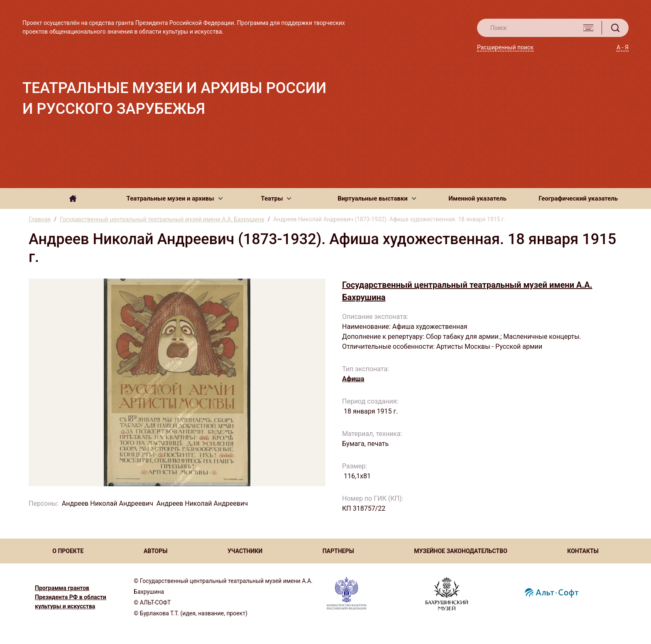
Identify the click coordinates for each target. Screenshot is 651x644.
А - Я (623, 47)
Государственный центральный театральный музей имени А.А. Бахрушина (162, 219)
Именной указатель (477, 198)
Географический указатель (578, 198)
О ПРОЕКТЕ (68, 551)
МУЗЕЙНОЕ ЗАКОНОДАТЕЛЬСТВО (461, 551)
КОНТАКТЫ (583, 551)
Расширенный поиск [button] (505, 47)
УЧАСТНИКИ (245, 551)
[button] (175, 198)
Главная (40, 219)
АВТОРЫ (155, 551)
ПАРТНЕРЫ (338, 551)
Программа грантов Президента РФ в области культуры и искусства (71, 597)
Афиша (353, 379)
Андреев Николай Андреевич (108, 503)
